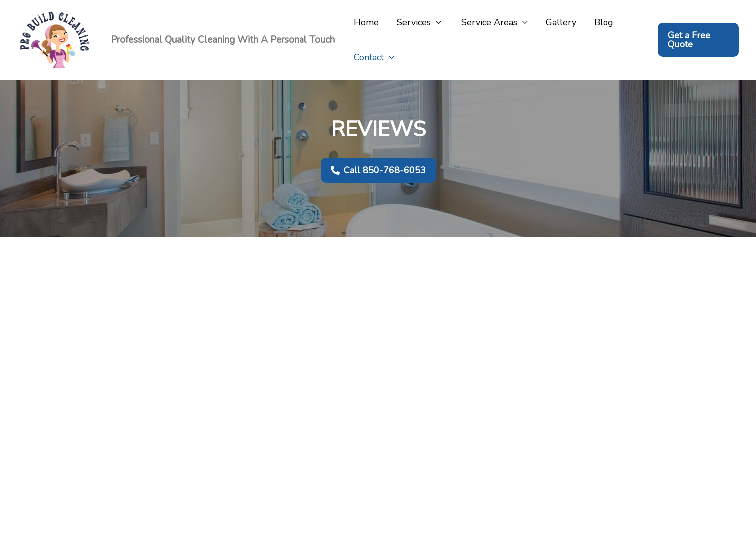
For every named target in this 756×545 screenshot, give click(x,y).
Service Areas (488, 22)
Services (414, 22)
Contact (369, 57)
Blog (604, 22)
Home (366, 22)
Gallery (561, 22)
